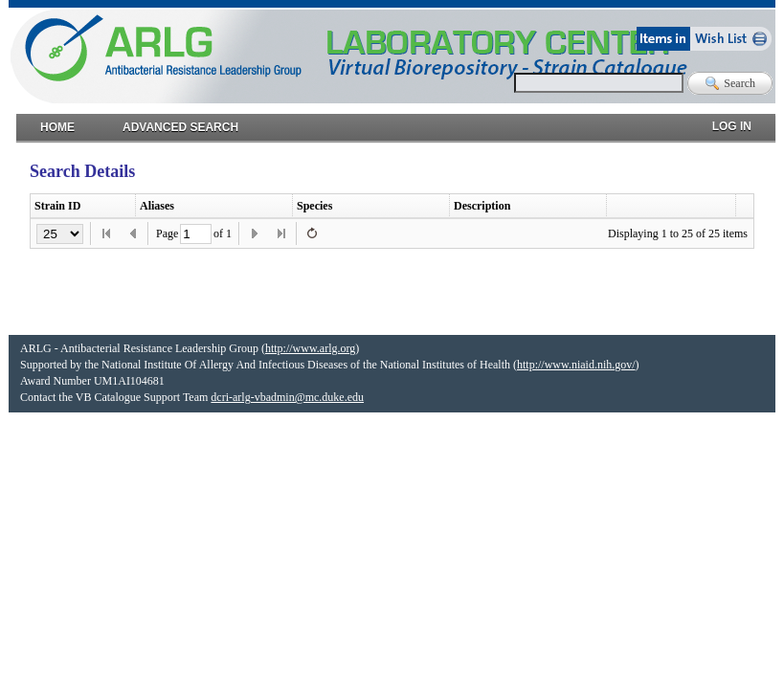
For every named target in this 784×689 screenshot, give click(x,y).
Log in (732, 122)
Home (57, 123)
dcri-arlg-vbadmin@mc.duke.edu (287, 397)
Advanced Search (180, 123)
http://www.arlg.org (310, 348)
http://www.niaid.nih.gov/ (576, 365)
